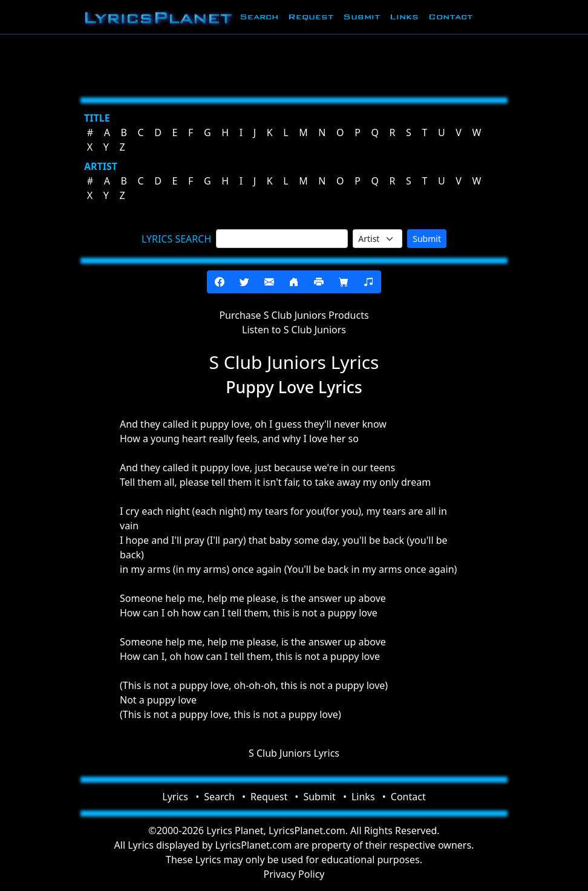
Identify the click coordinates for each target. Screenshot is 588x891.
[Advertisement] (294, 64)
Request (311, 17)
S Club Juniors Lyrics (294, 753)
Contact (450, 17)
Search (259, 17)
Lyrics (175, 797)
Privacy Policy (294, 874)
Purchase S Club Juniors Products (294, 315)
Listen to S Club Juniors (294, 330)
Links (404, 17)
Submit (361, 17)
